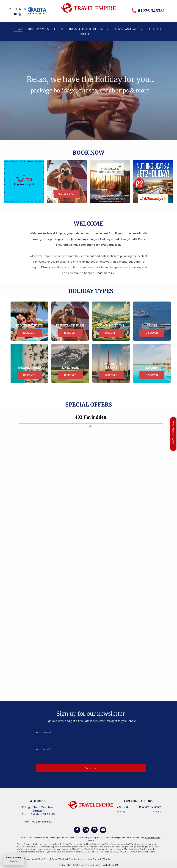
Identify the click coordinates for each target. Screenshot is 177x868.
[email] (15, 10)
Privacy (61, 865)
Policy (68, 865)
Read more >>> (106, 273)
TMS (117, 865)
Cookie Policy (80, 865)
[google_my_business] (25, 10)
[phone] (20, 10)
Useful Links (94, 865)
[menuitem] (19, 29)
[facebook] (10, 10)
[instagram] (20, 15)
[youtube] (15, 15)
